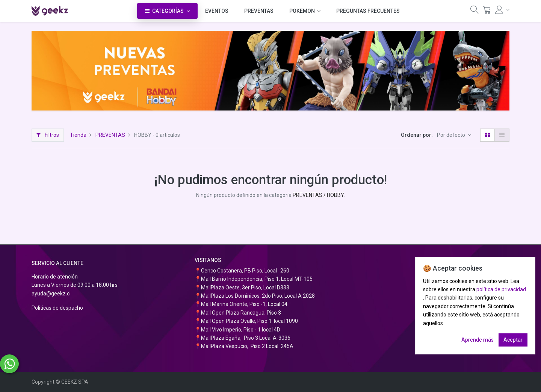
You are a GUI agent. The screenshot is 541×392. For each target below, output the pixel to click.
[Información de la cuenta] (502, 10)
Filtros (48, 135)
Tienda (78, 135)
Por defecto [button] (452, 135)
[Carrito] (487, 12)
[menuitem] (217, 11)
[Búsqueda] (475, 12)
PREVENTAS (110, 135)
